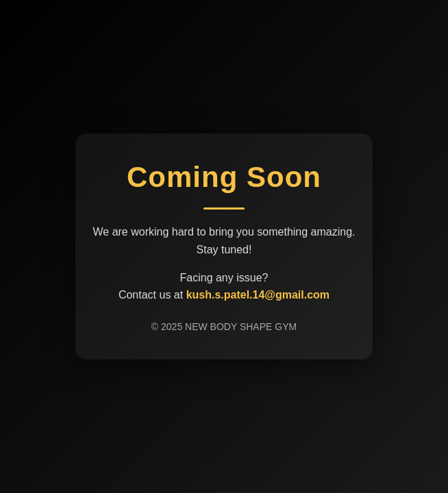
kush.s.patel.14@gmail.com (258, 295)
